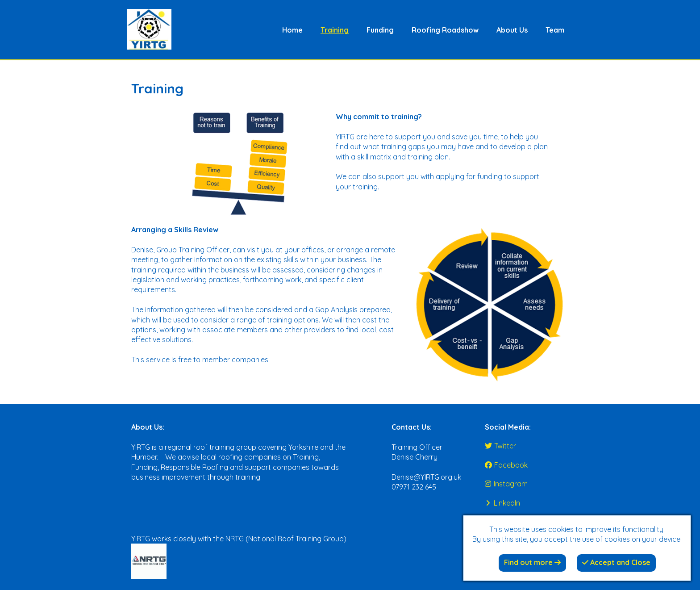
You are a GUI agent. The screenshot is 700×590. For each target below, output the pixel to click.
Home (292, 30)
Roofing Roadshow (445, 30)
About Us (512, 30)
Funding (380, 30)
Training (335, 30)
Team (555, 30)
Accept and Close (616, 562)
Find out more (532, 562)
